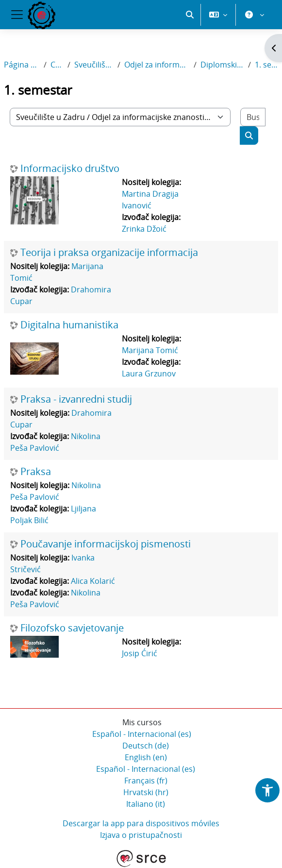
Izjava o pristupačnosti (141, 835)
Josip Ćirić (140, 653)
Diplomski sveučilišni (222, 65)
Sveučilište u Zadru (94, 65)
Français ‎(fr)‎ (146, 781)
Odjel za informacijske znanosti (157, 65)
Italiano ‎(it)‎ (146, 804)
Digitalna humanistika (69, 325)
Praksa (36, 472)
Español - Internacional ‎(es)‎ (142, 734)
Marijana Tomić (150, 350)
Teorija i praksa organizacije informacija (109, 253)
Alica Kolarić (93, 581)
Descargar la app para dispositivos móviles (141, 823)
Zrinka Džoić (144, 229)
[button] (190, 15)
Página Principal (22, 65)
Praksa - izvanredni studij (76, 399)
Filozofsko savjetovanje (72, 628)
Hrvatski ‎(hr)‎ (146, 792)
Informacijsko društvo (70, 169)
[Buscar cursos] (253, 117)
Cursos (57, 65)
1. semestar (266, 65)
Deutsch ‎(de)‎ (146, 746)
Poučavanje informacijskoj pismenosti (106, 544)
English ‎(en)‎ (146, 757)
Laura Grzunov (149, 374)
